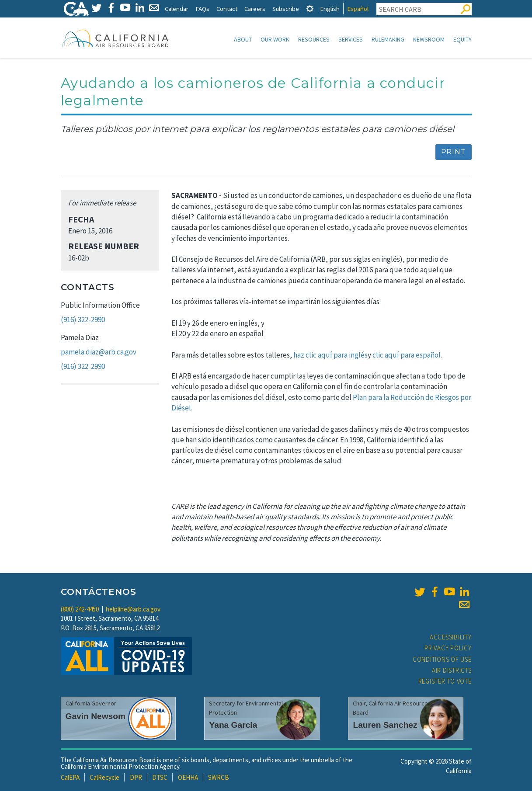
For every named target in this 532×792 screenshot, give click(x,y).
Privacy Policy (448, 649)
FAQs (202, 9)
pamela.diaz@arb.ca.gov (99, 353)
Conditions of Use (442, 660)
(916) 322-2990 (83, 320)
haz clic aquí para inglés (330, 356)
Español (358, 9)
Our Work (275, 39)
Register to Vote (445, 682)
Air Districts (452, 671)
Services (351, 39)
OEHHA (188, 778)
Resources (314, 39)
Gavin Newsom (96, 717)
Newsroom (429, 39)
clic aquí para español (407, 356)
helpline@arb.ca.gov (133, 610)
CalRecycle (104, 778)
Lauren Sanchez (385, 726)
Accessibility (451, 638)
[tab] (310, 9)
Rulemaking (388, 39)
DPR (136, 778)
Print (454, 153)
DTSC (160, 778)
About (243, 39)
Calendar (177, 9)
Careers (255, 9)
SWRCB (219, 778)
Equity (462, 39)
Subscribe (286, 9)
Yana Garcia (233, 726)
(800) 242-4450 (80, 610)
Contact (227, 9)
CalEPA (70, 778)
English (330, 9)
